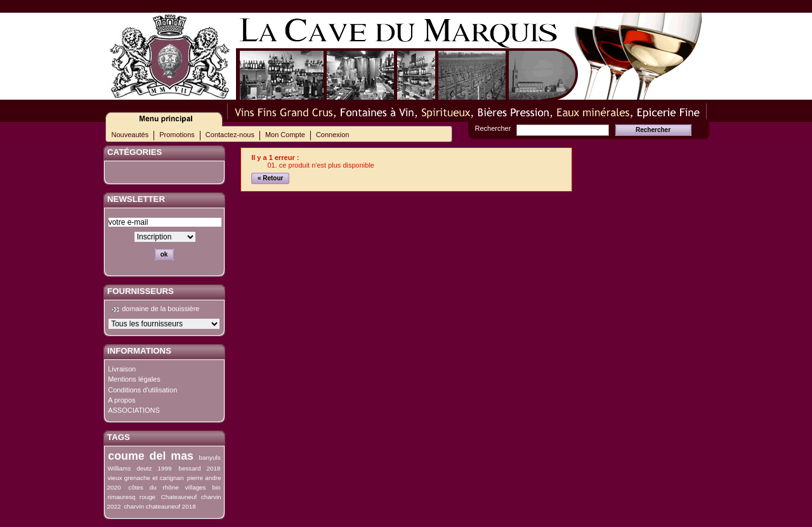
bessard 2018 (199, 468)
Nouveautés (130, 135)
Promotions (177, 135)
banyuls (210, 457)
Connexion (333, 135)
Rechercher (493, 128)
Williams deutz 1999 (139, 468)
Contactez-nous (230, 135)
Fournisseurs (141, 291)
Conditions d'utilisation (142, 390)
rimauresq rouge (131, 497)
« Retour (271, 178)
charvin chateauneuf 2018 (160, 506)
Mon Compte (285, 135)
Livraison (122, 369)
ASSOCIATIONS (134, 410)
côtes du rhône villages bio (174, 487)
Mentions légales (134, 379)
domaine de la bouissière (160, 309)
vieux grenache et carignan (145, 478)
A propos (121, 400)
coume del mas (151, 456)
